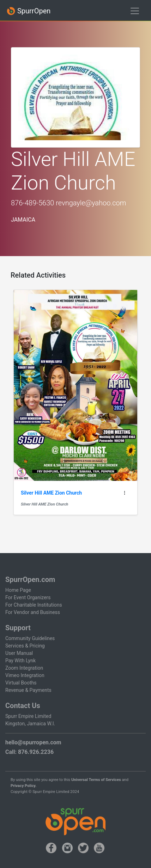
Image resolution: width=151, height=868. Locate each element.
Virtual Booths (21, 683)
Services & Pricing (25, 646)
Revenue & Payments (28, 690)
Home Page (18, 590)
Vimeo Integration (25, 675)
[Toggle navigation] (135, 11)
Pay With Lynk (20, 661)
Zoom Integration (24, 668)
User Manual (19, 653)
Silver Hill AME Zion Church (44, 504)
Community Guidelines (30, 638)
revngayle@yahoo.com (91, 203)
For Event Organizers (28, 597)
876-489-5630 (32, 203)
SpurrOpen (29, 11)
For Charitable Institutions (34, 605)
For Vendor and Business (33, 612)
